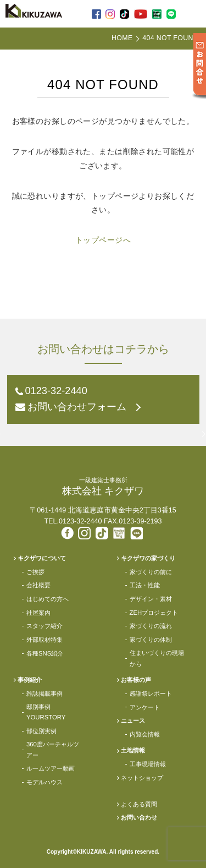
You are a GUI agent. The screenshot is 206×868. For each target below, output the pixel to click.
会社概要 (38, 585)
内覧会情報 (145, 734)
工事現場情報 (148, 764)
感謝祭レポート (151, 694)
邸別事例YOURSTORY (46, 712)
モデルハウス (44, 782)
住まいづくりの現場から (157, 658)
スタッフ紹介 (44, 626)
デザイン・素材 (151, 599)
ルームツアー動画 (51, 768)
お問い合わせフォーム (77, 407)
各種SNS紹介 (45, 653)
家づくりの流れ (151, 626)
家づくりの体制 (151, 640)
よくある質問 (139, 804)
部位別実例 (41, 731)
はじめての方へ (48, 599)
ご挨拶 (35, 572)
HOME (122, 38)
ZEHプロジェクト (154, 613)
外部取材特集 (44, 640)
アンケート (145, 707)
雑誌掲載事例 (44, 694)
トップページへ (103, 240)
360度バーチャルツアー (53, 749)
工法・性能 (145, 585)
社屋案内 (38, 613)
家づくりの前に (151, 572)
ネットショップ (142, 778)
